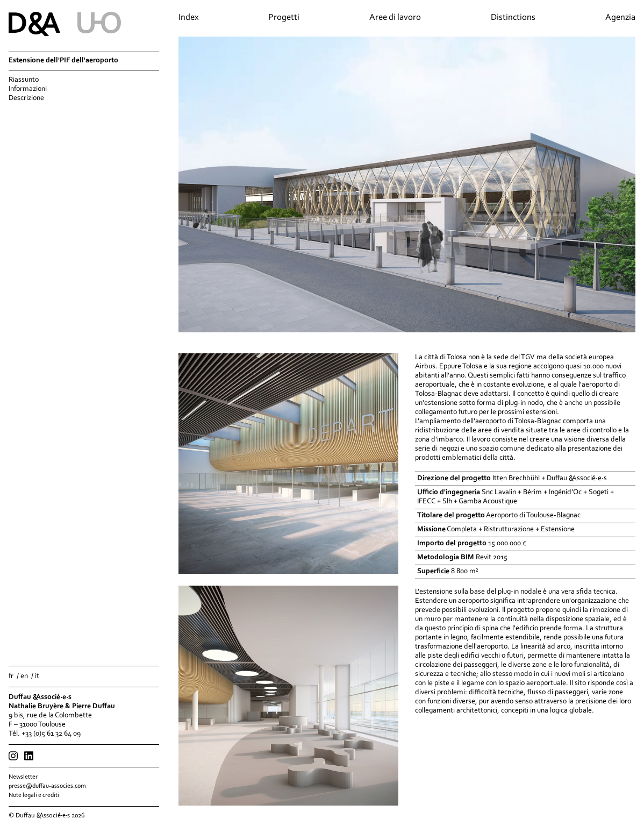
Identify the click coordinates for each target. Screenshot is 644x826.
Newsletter (23, 777)
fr (11, 677)
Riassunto (24, 80)
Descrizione (26, 98)
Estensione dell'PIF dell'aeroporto (63, 61)
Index (189, 18)
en (24, 677)
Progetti (284, 18)
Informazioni (28, 89)
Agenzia (620, 18)
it (37, 677)
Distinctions (513, 18)
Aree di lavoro (395, 18)
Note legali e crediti (34, 795)
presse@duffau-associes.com (47, 786)
